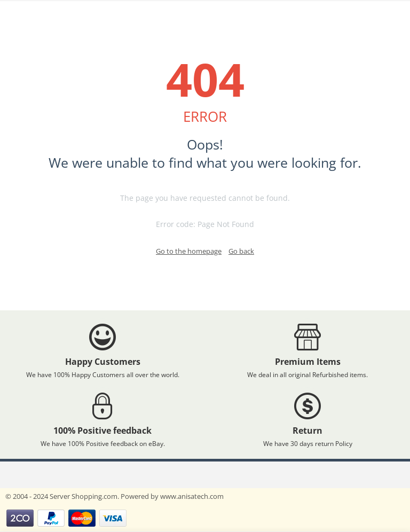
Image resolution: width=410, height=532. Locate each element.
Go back (241, 251)
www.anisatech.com (192, 496)
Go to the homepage (189, 251)
